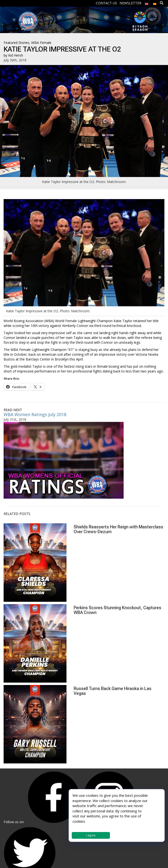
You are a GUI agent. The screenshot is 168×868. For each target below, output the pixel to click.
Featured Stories (16, 43)
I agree (91, 835)
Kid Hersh (16, 55)
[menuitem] (147, 3)
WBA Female (41, 43)
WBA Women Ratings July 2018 (35, 414)
